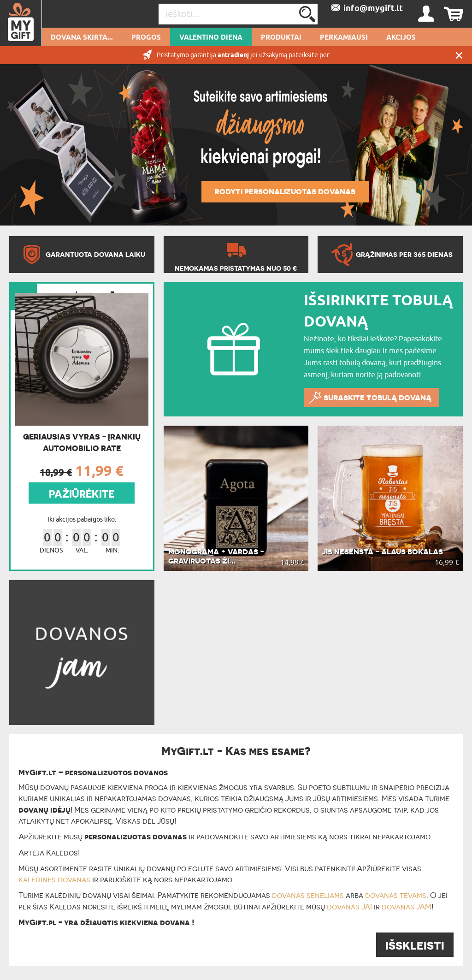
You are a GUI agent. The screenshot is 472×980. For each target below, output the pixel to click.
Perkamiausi (344, 38)
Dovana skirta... (82, 38)
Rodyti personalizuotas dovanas (285, 191)
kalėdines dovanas (54, 879)
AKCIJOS (401, 38)
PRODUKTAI (281, 38)
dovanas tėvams (396, 895)
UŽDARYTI (459, 55)
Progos (146, 38)
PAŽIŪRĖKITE (82, 494)
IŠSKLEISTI (415, 946)
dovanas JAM (407, 907)
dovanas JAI (349, 907)
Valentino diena (211, 38)
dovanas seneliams (308, 895)
